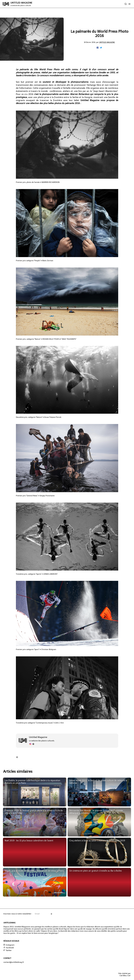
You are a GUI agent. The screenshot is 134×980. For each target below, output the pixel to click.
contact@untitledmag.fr (14, 962)
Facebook (9, 948)
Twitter (8, 950)
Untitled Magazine (107, 42)
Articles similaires (18, 771)
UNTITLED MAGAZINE (21, 4)
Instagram (9, 945)
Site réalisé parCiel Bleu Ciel (124, 974)
